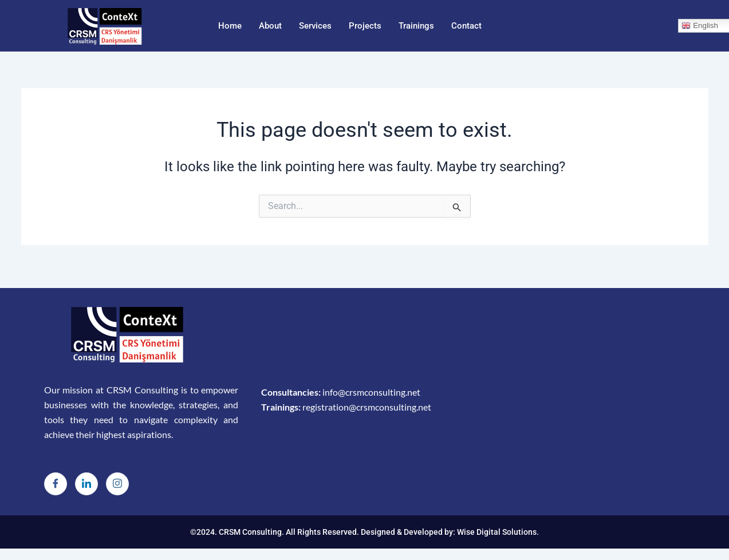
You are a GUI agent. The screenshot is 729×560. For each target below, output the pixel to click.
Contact (466, 26)
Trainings (416, 26)
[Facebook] (56, 484)
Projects (365, 26)
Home (230, 26)
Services (315, 26)
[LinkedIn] (86, 484)
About (270, 26)
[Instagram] (117, 484)
